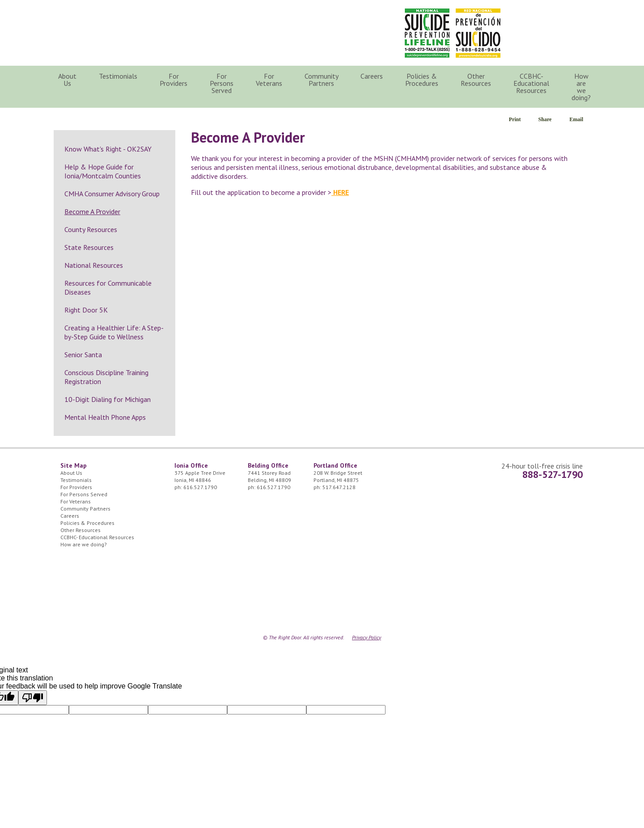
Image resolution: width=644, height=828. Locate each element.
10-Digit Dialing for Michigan (108, 399)
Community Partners (322, 80)
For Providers (174, 80)
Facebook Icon (577, 18)
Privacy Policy (366, 637)
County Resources (91, 229)
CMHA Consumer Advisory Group (112, 194)
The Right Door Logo (139, 31)
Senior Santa (83, 355)
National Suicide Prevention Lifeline (427, 33)
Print (515, 119)
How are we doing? (581, 87)
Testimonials (118, 76)
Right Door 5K (86, 310)
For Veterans (269, 80)
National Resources (94, 265)
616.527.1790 (200, 487)
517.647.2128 (339, 487)
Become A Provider (92, 211)
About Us (67, 80)
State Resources (89, 247)
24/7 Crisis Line (534, 18)
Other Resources (476, 80)
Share (545, 119)
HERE (340, 192)
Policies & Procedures (422, 80)
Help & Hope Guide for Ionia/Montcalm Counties (103, 171)
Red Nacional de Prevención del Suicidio (478, 33)
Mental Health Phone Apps (105, 417)
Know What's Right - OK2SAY (108, 149)
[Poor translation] (33, 698)
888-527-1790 (553, 474)
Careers (372, 76)
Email (576, 119)
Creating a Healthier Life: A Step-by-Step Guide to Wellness (114, 332)
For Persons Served (222, 83)
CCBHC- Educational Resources (531, 83)
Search (615, 80)
